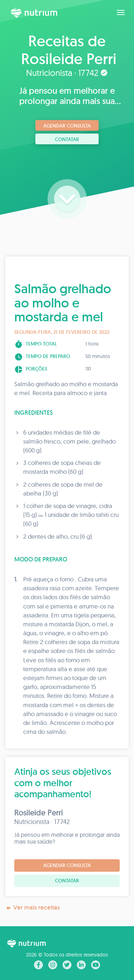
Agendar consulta (67, 126)
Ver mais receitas (33, 908)
